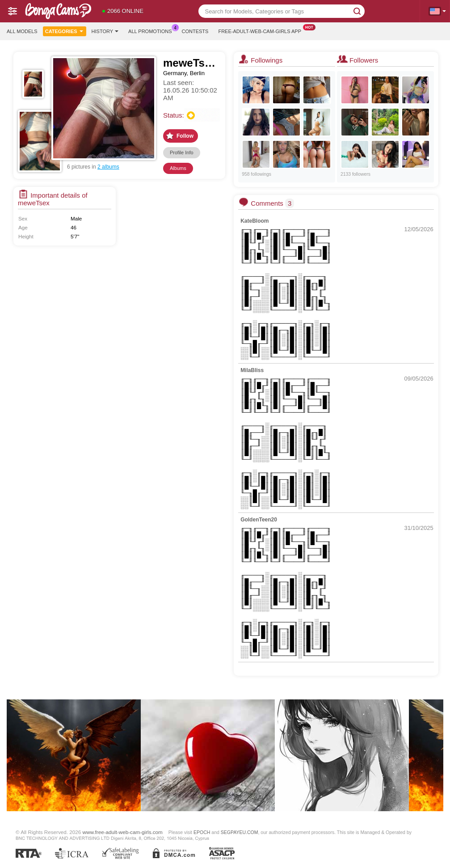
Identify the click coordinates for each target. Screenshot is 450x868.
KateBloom (254, 221)
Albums (178, 168)
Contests (195, 31)
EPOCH (202, 832)
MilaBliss (252, 370)
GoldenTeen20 (259, 520)
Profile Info (182, 152)
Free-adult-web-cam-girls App (262, 30)
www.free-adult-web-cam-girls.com (123, 832)
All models (22, 31)
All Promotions (152, 30)
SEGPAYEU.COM (240, 832)
